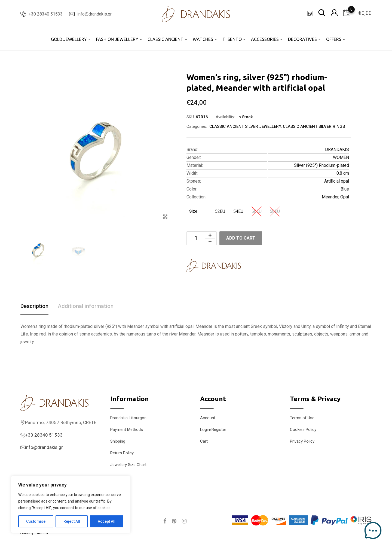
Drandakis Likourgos (128, 418)
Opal (345, 197)
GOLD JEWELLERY (69, 39)
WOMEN (341, 157)
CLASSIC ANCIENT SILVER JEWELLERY (245, 126)
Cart (204, 441)
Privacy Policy (302, 441)
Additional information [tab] (86, 306)
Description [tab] (34, 306)
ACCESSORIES (265, 39)
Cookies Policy (303, 430)
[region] (71, 504)
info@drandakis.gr (94, 14)
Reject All (72, 521)
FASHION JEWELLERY (117, 39)
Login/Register (213, 430)
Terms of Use (302, 418)
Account (208, 418)
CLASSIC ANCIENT (166, 39)
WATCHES (203, 39)
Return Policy (122, 453)
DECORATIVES (302, 39)
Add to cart (241, 238)
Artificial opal (337, 181)
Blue (345, 189)
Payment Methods (127, 430)
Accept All (107, 521)
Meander (330, 197)
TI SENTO (232, 39)
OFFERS (334, 39)
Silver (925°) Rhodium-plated (321, 165)
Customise (36, 521)
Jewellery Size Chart (128, 465)
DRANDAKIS (337, 149)
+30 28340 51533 (46, 14)
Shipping (118, 441)
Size (193, 211)
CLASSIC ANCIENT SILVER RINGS (314, 126)
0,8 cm (343, 173)
